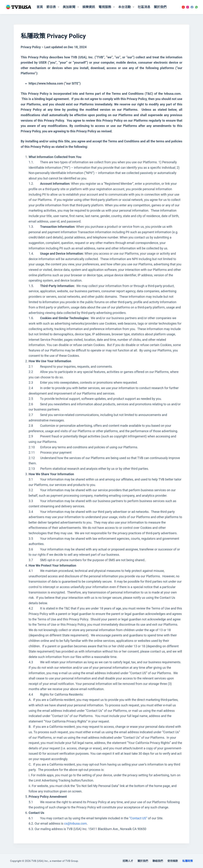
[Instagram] (188, 7)
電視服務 (107, 7)
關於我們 (160, 7)
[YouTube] (183, 7)
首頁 (40, 7)
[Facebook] (192, 7)
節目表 (54, 7)
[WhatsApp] (196, 7)
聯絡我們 (158, 861)
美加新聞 (71, 7)
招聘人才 (128, 861)
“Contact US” (138, 818)
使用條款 (173, 861)
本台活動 (127, 7)
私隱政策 (188, 861)
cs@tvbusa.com (75, 823)
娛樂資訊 (89, 7)
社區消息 (144, 7)
